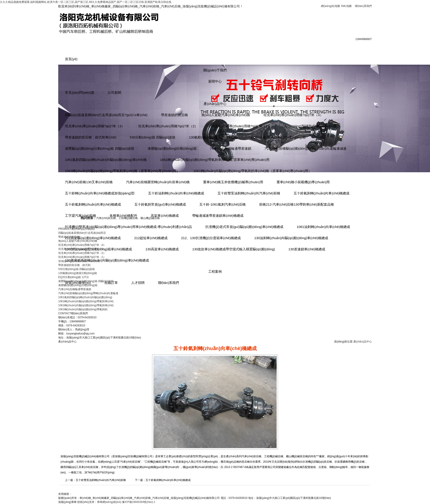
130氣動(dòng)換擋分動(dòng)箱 (213, 137)
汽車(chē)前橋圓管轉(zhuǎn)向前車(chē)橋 (158, 182)
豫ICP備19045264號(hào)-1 (139, 502)
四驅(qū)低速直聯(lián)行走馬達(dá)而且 (82, 233)
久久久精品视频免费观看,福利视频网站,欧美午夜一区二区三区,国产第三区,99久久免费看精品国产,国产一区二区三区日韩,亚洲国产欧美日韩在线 (86, 2)
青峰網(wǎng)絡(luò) (109, 502)
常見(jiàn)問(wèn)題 (80, 93)
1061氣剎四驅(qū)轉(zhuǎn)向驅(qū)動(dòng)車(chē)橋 (106, 160)
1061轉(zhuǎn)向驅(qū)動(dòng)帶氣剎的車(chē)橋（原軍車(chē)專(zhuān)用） (252, 171)
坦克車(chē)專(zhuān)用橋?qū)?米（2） (168, 126)
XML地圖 (346, 6)
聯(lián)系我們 (363, 6)
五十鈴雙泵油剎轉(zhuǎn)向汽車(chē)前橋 (249, 193)
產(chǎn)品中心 (215, 104)
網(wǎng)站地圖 (330, 6)
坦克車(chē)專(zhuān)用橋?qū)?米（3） (95, 126)
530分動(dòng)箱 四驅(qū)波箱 (153, 137)
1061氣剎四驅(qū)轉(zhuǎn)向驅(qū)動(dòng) (85, 297)
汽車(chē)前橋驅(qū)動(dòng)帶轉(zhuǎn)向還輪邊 (88, 293)
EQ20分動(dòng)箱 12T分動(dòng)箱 (278, 137)
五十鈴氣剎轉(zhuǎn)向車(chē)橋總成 (322, 193)
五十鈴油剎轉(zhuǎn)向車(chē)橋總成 (176, 193)
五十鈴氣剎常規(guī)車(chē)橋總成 (160, 204)
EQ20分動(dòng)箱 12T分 (74, 277)
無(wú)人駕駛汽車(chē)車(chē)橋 (226, 115)
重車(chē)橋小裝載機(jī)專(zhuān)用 (303, 182)
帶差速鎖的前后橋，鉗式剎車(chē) (91, 137)
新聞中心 (215, 81)
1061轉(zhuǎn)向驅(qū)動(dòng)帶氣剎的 (83, 309)
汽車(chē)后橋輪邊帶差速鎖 (231, 148)
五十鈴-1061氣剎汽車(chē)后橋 (223, 204)
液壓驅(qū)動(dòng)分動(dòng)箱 (172, 148)
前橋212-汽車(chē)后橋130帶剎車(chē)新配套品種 (296, 204)
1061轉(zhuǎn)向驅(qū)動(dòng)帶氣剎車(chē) (86, 301)
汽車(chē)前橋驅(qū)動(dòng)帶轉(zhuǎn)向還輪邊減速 (306, 148)
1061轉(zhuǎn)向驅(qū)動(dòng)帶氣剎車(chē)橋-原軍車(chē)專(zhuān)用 (215, 160)
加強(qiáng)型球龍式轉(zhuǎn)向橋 (310, 126)
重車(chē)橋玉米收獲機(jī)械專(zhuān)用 (233, 182)
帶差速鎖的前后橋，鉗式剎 (74, 265)
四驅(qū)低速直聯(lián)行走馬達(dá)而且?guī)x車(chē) (106, 115)
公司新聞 (114, 93)
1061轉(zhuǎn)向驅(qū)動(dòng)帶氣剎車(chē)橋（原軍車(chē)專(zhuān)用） (122, 171)
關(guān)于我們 (215, 70)
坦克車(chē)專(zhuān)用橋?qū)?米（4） (293, 115)
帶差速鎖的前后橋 (174, 115)
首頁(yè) (71, 59)
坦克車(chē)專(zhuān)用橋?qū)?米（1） (241, 126)
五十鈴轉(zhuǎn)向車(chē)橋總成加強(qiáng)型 (100, 193)
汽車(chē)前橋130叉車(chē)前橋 (89, 182)
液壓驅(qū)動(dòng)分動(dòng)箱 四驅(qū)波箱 (100, 148)
